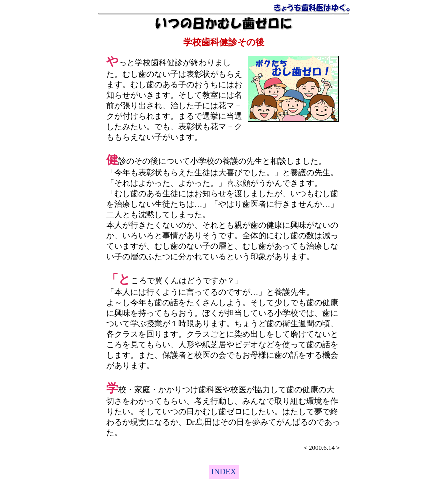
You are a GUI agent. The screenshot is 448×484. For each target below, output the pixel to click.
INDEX (224, 472)
